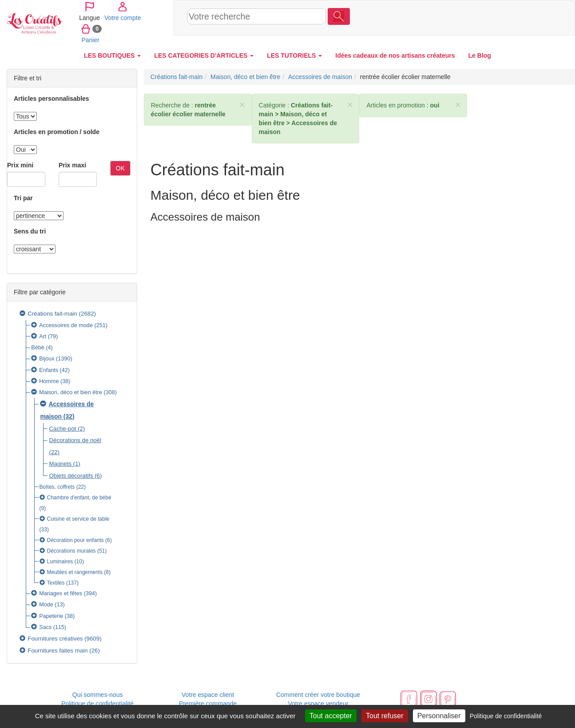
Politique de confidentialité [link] (506, 716)
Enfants (49, 370)
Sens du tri (30, 231)
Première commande (208, 704)
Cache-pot (63, 429)
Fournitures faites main (57, 651)
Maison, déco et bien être (71, 392)
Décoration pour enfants (75, 540)
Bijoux (47, 359)
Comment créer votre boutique (318, 695)
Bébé (38, 348)
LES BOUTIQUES (112, 55)
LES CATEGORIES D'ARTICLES (204, 55)
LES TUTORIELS (294, 55)
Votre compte (501, 17)
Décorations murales (71, 551)
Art (43, 336)
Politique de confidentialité (97, 704)
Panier (535, 17)
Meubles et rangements (75, 572)
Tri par (23, 198)
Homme (49, 381)
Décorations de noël (75, 440)
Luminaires (60, 562)
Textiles (57, 583)
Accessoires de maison (320, 77)
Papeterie (51, 616)
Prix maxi (72, 165)
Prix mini (20, 165)
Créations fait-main (52, 314)
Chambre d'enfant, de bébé (79, 498)
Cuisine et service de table (78, 519)
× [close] (242, 105)
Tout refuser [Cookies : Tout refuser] (385, 716)
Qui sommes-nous (98, 695)
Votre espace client (208, 695)
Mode (46, 605)
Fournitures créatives (55, 639)
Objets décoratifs (71, 476)
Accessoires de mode (66, 325)
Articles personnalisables (52, 99)
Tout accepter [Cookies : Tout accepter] (331, 716)
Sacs (45, 627)
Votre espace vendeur (318, 704)
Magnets (61, 464)
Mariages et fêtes (61, 593)
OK (120, 168)
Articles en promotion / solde (57, 132)
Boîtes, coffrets (57, 487)
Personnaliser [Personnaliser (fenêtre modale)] (439, 716)
